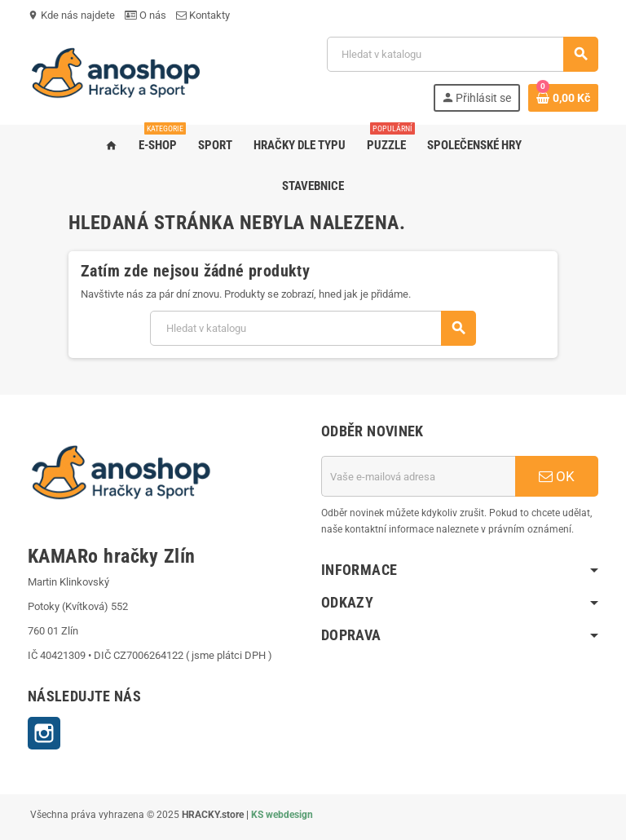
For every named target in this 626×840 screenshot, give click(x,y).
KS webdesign (282, 815)
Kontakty (203, 15)
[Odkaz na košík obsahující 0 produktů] (563, 98)
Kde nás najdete (71, 15)
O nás (145, 15)
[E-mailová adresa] (418, 476)
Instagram (44, 733)
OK (557, 476)
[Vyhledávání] (462, 54)
